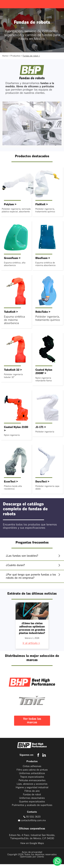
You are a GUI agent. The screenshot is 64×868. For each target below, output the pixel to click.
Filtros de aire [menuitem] (32, 791)
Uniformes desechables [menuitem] (32, 798)
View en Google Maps (32, 843)
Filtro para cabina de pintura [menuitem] (32, 770)
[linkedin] (44, 755)
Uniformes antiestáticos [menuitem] (32, 773)
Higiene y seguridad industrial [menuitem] (32, 787)
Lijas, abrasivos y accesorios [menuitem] (32, 784)
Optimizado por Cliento (32, 857)
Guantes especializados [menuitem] (32, 802)
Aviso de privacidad (32, 852)
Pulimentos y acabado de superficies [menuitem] (32, 805)
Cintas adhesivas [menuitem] (32, 766)
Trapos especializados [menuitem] (32, 777)
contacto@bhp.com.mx (33, 820)
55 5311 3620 (32, 817)
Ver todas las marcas (32, 721)
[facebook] (39, 755)
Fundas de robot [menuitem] (32, 795)
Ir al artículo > (31, 643)
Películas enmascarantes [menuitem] (32, 780)
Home (5, 56)
